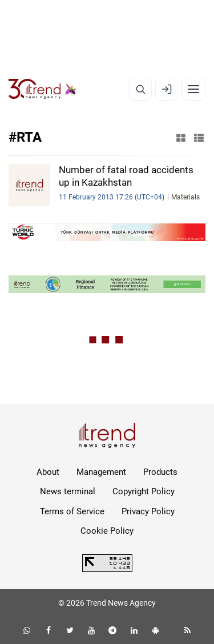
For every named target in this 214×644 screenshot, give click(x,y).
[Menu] (193, 89)
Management (101, 472)
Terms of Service (72, 511)
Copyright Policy (144, 491)
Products (160, 472)
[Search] (140, 89)
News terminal (68, 491)
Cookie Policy (107, 531)
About (48, 472)
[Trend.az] (43, 89)
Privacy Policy (148, 511)
